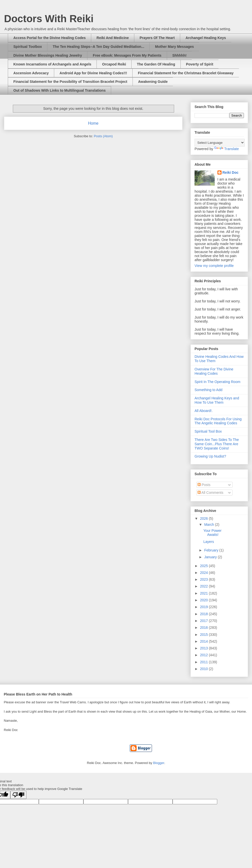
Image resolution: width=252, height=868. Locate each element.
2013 (204, 648)
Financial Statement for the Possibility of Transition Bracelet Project (70, 82)
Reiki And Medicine (113, 38)
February (212, 550)
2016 (204, 628)
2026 (204, 518)
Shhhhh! (180, 55)
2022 (204, 586)
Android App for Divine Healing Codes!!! (93, 73)
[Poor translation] (18, 795)
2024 (204, 573)
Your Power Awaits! (212, 533)
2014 (204, 641)
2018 (204, 614)
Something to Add (209, 390)
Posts (204, 485)
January (211, 557)
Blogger (159, 763)
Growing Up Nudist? (210, 456)
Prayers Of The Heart (157, 38)
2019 (204, 607)
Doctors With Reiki (49, 19)
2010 (204, 669)
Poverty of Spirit (200, 64)
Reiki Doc (231, 172)
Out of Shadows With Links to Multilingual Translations (59, 90)
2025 (204, 566)
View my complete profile (214, 266)
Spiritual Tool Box (208, 431)
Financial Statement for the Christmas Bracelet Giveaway (186, 73)
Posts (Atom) (103, 136)
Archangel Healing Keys (206, 38)
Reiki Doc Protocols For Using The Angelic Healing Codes (218, 421)
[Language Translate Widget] (220, 143)
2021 (204, 593)
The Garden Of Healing (156, 64)
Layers (209, 542)
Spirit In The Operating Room (217, 382)
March (210, 525)
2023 (204, 579)
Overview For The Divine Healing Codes (214, 371)
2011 (204, 662)
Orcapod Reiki (114, 64)
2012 (204, 655)
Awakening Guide (153, 82)
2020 (204, 600)
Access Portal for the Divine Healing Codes (50, 38)
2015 (204, 635)
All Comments (210, 493)
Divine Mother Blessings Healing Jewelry (48, 55)
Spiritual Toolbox (28, 47)
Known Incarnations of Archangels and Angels (52, 64)
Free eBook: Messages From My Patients (127, 55)
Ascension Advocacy (31, 73)
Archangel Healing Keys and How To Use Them (217, 400)
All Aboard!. (204, 411)
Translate (227, 149)
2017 (204, 621)
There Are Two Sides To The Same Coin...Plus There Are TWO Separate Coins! (217, 444)
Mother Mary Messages (174, 47)
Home (93, 123)
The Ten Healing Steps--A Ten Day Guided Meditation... (98, 47)
